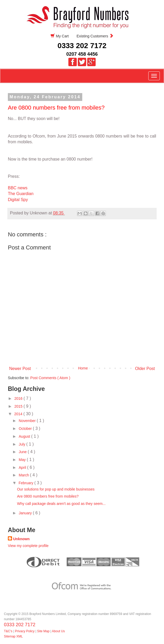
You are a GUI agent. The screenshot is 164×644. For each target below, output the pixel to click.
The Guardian (21, 194)
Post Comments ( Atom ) (50, 378)
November (28, 421)
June (23, 452)
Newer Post (20, 369)
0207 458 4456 (82, 54)
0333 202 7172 (82, 46)
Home (83, 368)
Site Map (43, 631)
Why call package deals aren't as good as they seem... (61, 504)
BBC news (18, 188)
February (26, 483)
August (25, 436)
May (23, 460)
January (26, 513)
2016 (19, 398)
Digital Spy (18, 200)
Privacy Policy (25, 631)
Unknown (21, 539)
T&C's (8, 631)
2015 (19, 406)
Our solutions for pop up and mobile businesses (56, 489)
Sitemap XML (13, 636)
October (26, 429)
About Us (58, 631)
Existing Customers (95, 36)
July (23, 444)
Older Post (145, 369)
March (24, 475)
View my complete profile (28, 546)
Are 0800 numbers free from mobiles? (48, 496)
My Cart (60, 36)
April (23, 468)
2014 (19, 414)
